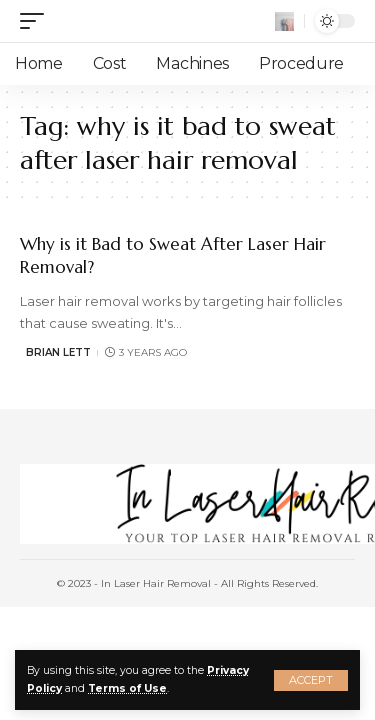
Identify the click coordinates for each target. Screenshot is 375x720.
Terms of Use (127, 688)
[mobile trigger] (37, 21)
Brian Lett (58, 352)
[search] (284, 21)
